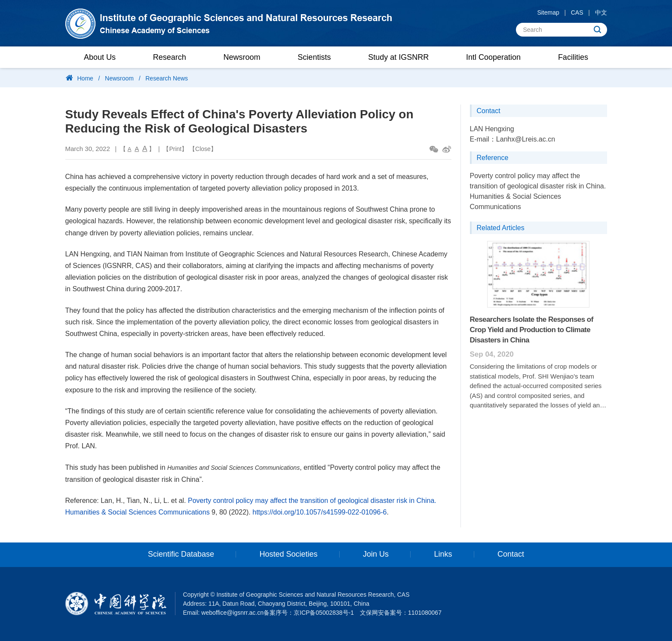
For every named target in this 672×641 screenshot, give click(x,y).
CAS (577, 12)
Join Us (376, 554)
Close (203, 149)
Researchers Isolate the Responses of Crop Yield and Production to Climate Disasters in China (532, 330)
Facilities (573, 57)
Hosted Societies (289, 554)
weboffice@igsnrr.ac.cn (232, 613)
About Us (100, 57)
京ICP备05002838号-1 (324, 613)
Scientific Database (181, 554)
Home (85, 78)
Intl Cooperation (493, 57)
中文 (601, 12)
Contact (511, 554)
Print (175, 149)
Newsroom (242, 57)
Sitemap (548, 12)
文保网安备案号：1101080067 (401, 613)
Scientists (314, 57)
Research (170, 57)
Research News (167, 78)
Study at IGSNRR (398, 57)
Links (443, 554)
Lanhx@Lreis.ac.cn (526, 139)
